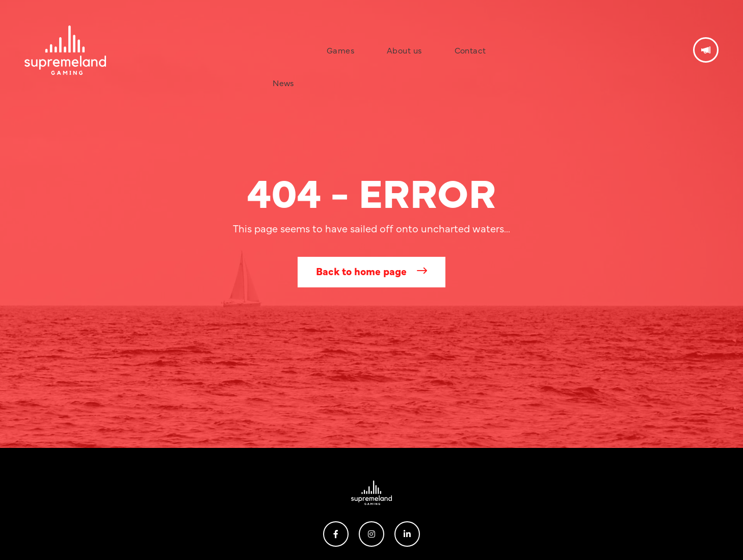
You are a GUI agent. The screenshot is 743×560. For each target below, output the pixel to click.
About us (389, 33)
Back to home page (361, 271)
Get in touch (706, 33)
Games (341, 33)
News (301, 33)
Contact (438, 33)
